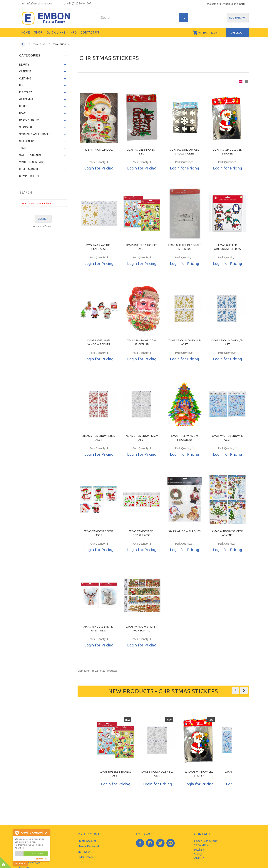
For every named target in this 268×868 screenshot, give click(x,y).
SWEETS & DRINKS (30, 155)
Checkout (237, 33)
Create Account (87, 841)
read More (20, 864)
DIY (21, 85)
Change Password (88, 846)
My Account (84, 852)
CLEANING (25, 79)
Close (47, 833)
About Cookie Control (17, 833)
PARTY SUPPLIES (29, 120)
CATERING (25, 71)
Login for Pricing (99, 168)
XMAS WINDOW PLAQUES (185, 531)
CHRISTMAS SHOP (37, 44)
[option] (116, 760)
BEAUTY (24, 65)
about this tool (42, 859)
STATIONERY (27, 141)
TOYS (23, 148)
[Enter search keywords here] (43, 203)
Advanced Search (43, 226)
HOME (23, 113)
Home (23, 44)
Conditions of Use (30, 863)
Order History (85, 857)
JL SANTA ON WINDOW (99, 150)
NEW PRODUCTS (29, 176)
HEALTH (24, 106)
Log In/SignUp (238, 18)
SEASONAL (26, 127)
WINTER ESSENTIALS (32, 162)
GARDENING (26, 99)
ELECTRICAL (27, 92)
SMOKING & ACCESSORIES (35, 134)
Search (26, 193)
